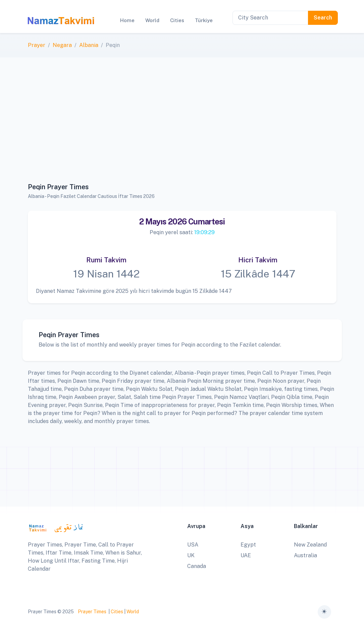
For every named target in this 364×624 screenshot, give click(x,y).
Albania (89, 45)
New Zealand (310, 545)
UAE (246, 555)
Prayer (37, 45)
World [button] (152, 20)
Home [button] (127, 20)
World (133, 612)
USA (193, 545)
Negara (62, 45)
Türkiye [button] (204, 20)
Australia (305, 555)
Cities (117, 612)
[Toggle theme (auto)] (324, 612)
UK (191, 555)
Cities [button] (177, 20)
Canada (197, 566)
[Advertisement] (182, 124)
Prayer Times (92, 612)
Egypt (248, 545)
